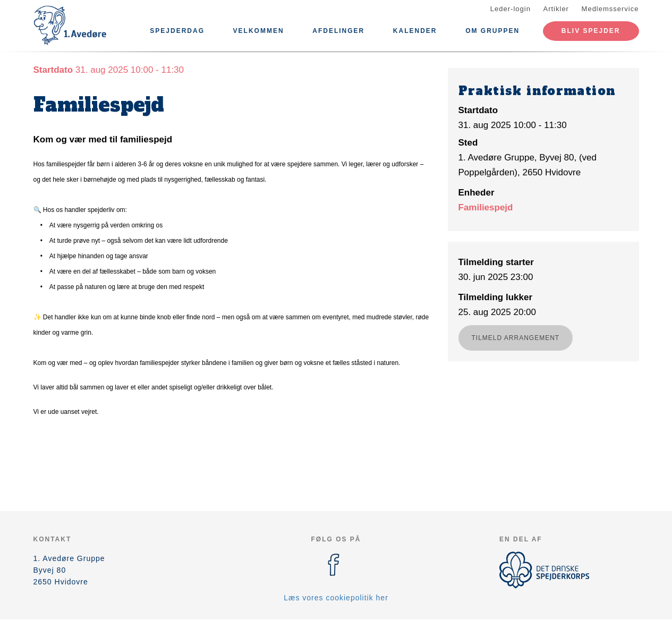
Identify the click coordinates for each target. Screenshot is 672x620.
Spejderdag (177, 31)
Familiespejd (486, 207)
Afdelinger (338, 31)
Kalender (415, 31)
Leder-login (511, 9)
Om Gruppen (492, 31)
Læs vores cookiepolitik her (336, 598)
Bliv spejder (591, 31)
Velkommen (259, 31)
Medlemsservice (610, 9)
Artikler (556, 9)
